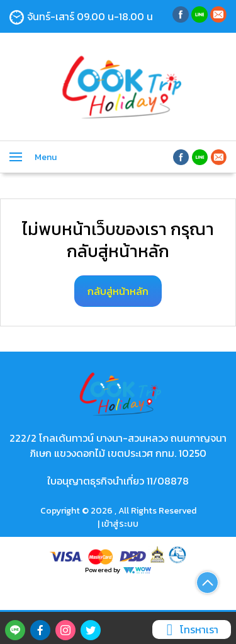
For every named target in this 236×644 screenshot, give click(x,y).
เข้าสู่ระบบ (120, 524)
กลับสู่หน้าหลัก (118, 291)
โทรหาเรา (190, 630)
